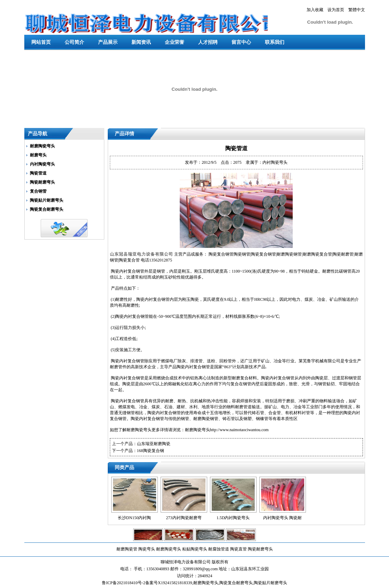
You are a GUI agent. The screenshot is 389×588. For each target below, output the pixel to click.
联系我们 (275, 42)
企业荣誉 (175, 42)
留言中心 (241, 42)
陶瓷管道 (38, 173)
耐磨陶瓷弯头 (42, 146)
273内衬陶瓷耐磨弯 (184, 518)
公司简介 (74, 42)
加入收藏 (315, 10)
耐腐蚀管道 (219, 549)
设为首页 (336, 10)
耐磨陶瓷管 (127, 549)
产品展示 (108, 42)
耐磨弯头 (38, 155)
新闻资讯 (141, 42)
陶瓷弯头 (147, 549)
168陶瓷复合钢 (151, 451)
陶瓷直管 (238, 549)
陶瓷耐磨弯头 (42, 182)
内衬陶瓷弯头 (42, 164)
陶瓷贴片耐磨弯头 (47, 200)
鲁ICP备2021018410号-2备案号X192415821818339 (147, 583)
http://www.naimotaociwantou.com (239, 430)
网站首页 (41, 42)
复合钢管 (38, 191)
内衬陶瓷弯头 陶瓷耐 (282, 518)
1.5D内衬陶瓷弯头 (233, 518)
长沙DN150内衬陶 (134, 518)
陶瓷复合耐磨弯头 (47, 209)
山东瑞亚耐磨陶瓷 (154, 444)
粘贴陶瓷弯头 (195, 549)
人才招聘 (208, 42)
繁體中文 (357, 10)
